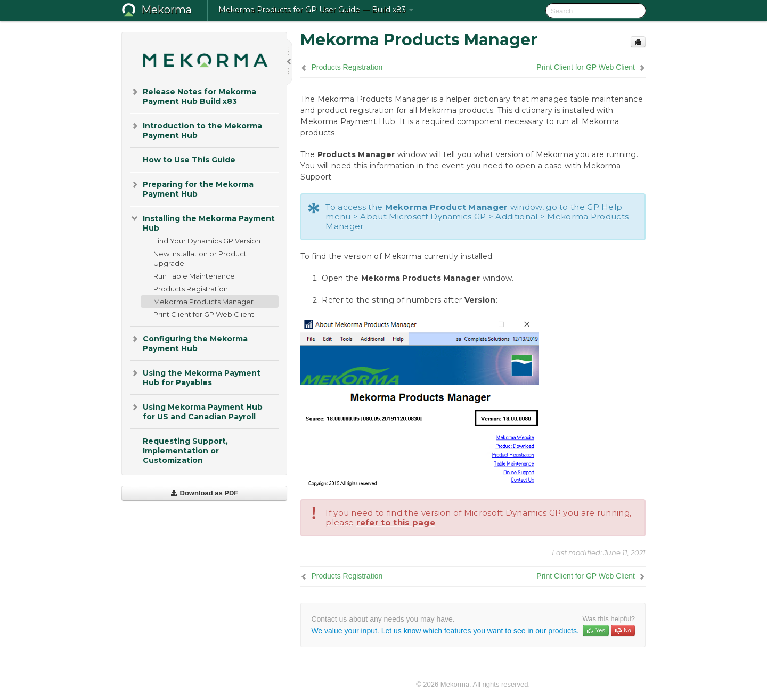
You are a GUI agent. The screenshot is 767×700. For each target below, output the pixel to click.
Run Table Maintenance (194, 276)
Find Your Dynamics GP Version (207, 241)
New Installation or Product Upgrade (200, 258)
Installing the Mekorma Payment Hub (202, 222)
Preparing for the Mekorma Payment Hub (192, 188)
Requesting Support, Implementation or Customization (185, 451)
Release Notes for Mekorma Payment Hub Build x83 (193, 96)
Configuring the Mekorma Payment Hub (189, 343)
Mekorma (166, 10)
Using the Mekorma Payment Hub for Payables (195, 377)
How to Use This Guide (189, 160)
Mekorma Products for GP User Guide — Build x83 (316, 10)
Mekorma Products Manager (203, 302)
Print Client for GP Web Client (204, 314)
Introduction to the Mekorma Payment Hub (196, 130)
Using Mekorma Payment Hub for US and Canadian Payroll (196, 411)
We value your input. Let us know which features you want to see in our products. (445, 631)
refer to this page (396, 522)
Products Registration (191, 289)
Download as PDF (204, 493)
